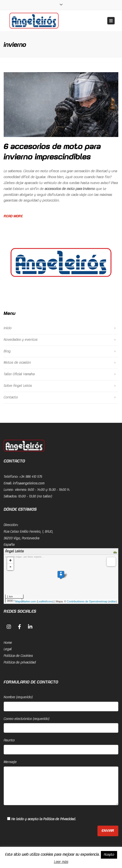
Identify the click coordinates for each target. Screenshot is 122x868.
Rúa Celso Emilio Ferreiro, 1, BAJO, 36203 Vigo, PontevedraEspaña (28, 538)
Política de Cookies (18, 656)
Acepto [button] (109, 855)
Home (8, 643)
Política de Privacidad (59, 819)
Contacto (11, 397)
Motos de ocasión (17, 363)
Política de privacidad (20, 663)
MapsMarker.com (26, 601)
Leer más (61, 862)
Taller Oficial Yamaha (19, 374)
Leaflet (42, 601)
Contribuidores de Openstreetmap (87, 601)
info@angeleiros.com (29, 483)
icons (50, 601)
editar (113, 601)
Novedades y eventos (21, 340)
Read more (13, 216)
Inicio (8, 328)
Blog (7, 351)
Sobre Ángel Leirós (18, 386)
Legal (8, 649)
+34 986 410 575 (31, 477)
